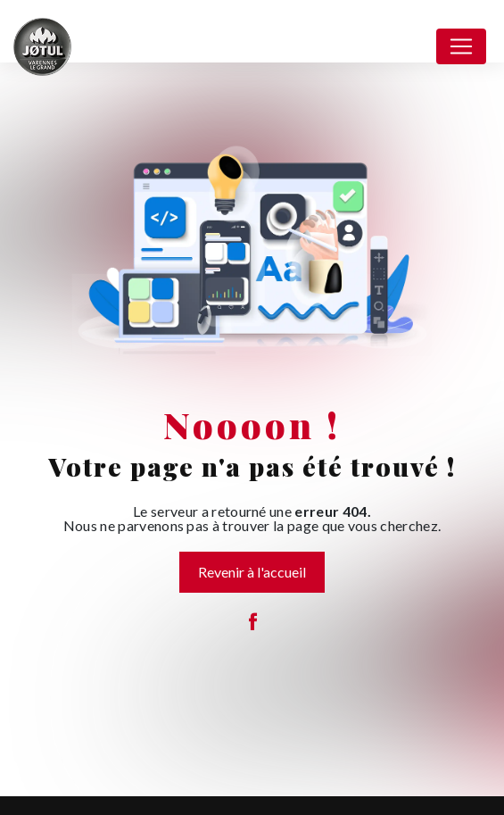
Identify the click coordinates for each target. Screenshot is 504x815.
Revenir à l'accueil (252, 572)
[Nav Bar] (461, 46)
